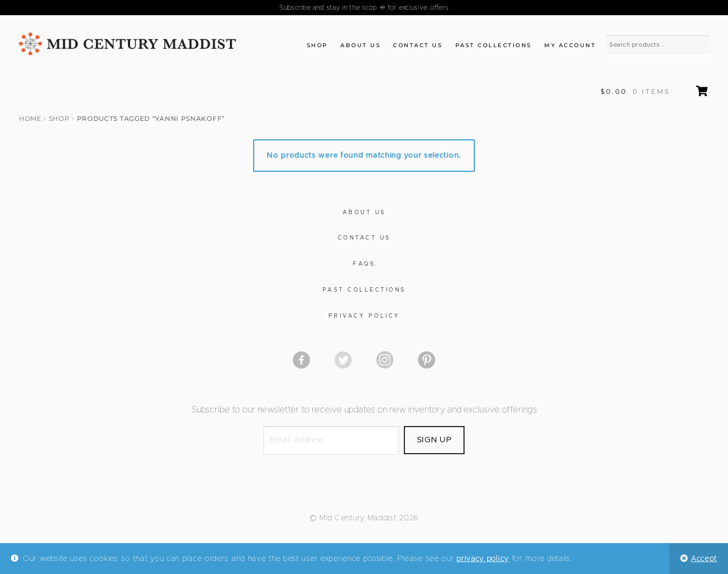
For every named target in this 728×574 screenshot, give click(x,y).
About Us (360, 45)
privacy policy (483, 559)
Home (30, 118)
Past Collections (494, 45)
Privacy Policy (364, 316)
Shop (317, 45)
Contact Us (418, 45)
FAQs (364, 264)
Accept (704, 559)
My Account (570, 45)
